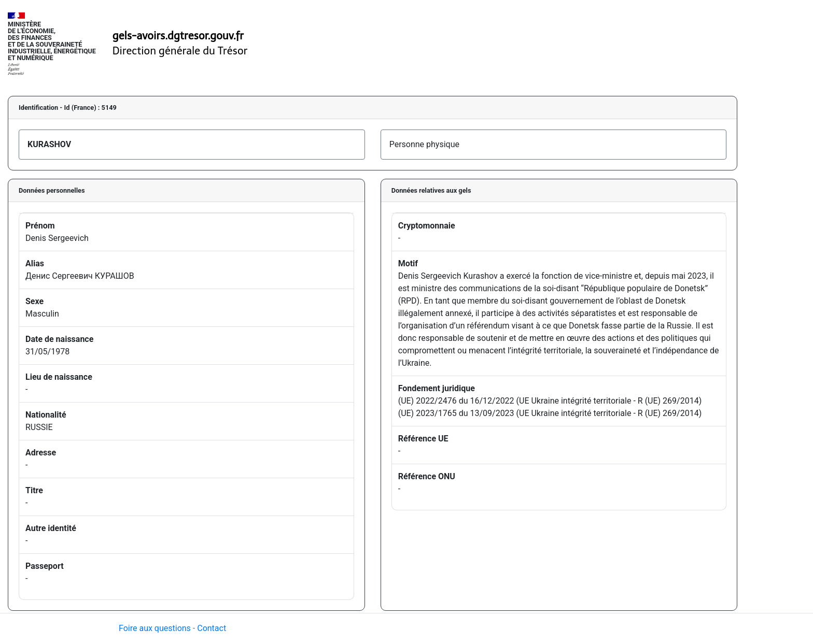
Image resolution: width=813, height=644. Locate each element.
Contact (212, 628)
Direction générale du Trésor (180, 51)
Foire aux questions (155, 628)
